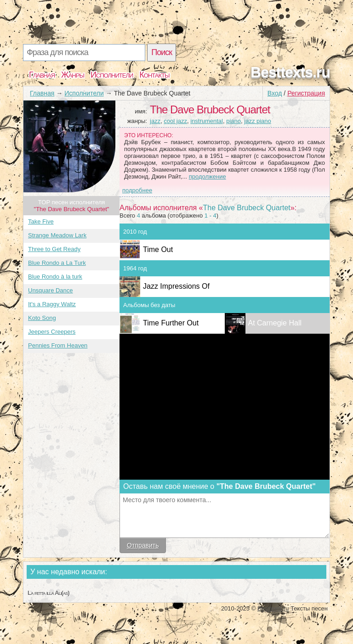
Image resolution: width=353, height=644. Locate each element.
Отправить (143, 545)
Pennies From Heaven (58, 345)
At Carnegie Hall (275, 323)
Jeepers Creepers (52, 332)
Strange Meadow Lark (57, 235)
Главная (42, 75)
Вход (275, 93)
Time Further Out (171, 323)
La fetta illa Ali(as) (48, 593)
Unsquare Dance (51, 290)
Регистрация (306, 93)
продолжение (208, 176)
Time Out (158, 249)
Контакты (154, 75)
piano (233, 121)
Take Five (41, 221)
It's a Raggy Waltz (52, 304)
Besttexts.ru (290, 72)
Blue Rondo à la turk (55, 277)
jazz (155, 121)
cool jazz (175, 121)
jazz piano (258, 121)
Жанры (73, 75)
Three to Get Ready (54, 249)
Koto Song (42, 318)
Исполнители (112, 75)
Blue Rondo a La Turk (57, 263)
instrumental (207, 121)
